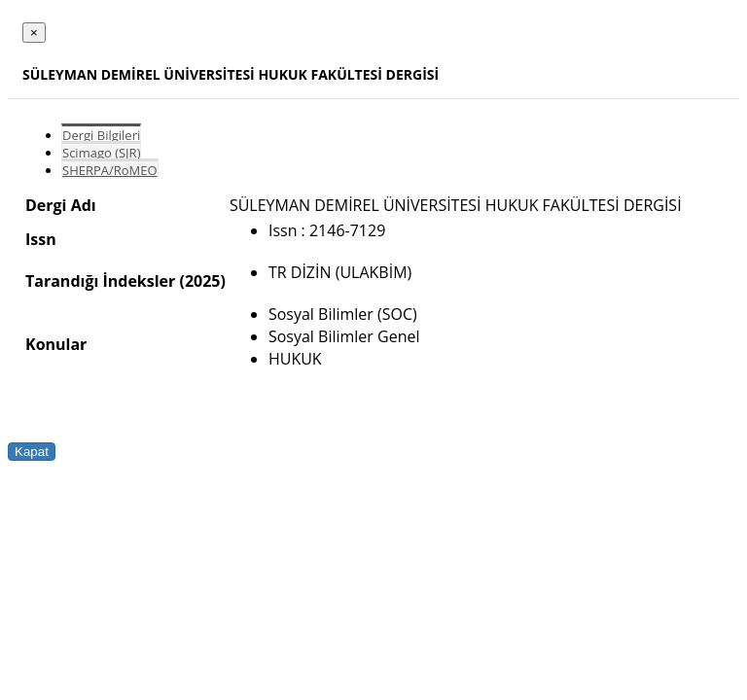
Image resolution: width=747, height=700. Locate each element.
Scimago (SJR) (101, 153)
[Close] (34, 33)
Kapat (32, 452)
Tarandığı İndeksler (100, 281)
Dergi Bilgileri (101, 135)
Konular (56, 344)
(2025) (202, 281)
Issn (41, 239)
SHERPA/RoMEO (110, 170)
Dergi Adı (61, 205)
